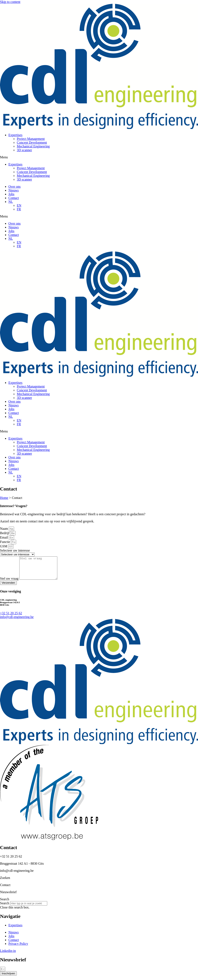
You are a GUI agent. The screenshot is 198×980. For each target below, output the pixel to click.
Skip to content (10, 2)
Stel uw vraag (10, 583)
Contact (14, 198)
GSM (4, 546)
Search (5, 908)
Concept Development (32, 143)
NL (11, 202)
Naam (4, 529)
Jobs (11, 194)
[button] (99, 157)
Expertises (15, 135)
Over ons (14, 187)
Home (4, 498)
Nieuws (14, 190)
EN (19, 205)
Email (4, 537)
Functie (5, 542)
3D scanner (24, 150)
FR (19, 209)
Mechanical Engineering (33, 146)
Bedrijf (5, 533)
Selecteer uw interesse (15, 550)
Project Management (31, 139)
